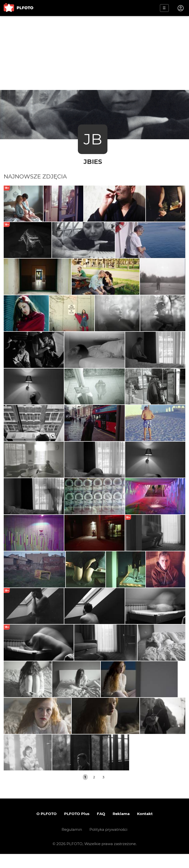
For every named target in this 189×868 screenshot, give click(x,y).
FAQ (101, 828)
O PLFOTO (47, 828)
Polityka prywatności (108, 843)
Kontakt (145, 828)
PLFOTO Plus (77, 828)
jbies (93, 162)
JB (93, 139)
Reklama (121, 828)
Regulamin (72, 843)
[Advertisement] (94, 53)
